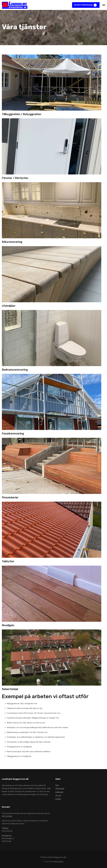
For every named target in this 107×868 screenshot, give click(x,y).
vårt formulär (7, 816)
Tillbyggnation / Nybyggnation (22, 114)
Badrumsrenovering (15, 370)
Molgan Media (59, 862)
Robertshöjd (10, 689)
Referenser (59, 792)
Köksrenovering (12, 242)
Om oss (58, 795)
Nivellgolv (8, 625)
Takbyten (8, 561)
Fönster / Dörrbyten (15, 178)
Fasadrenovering (13, 434)
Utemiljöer (9, 306)
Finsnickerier (10, 497)
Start (57, 785)
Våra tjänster (60, 789)
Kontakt (58, 799)
